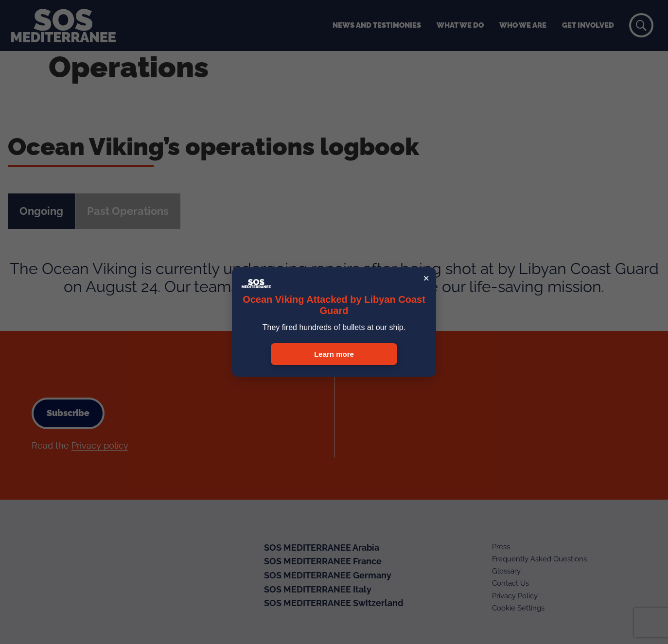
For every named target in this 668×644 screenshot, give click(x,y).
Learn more (334, 354)
